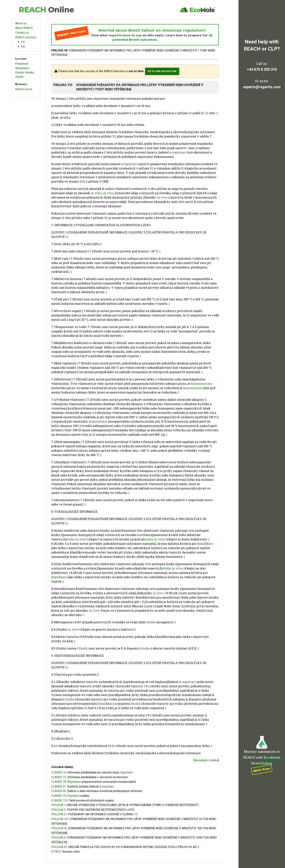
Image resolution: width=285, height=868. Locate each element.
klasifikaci (205, 544)
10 (136, 814)
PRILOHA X (59, 838)
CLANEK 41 (59, 786)
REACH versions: (26, 37)
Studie (136, 704)
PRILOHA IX (59, 828)
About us (21, 23)
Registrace (74, 782)
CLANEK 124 (59, 800)
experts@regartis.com (262, 87)
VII (190, 847)
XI (151, 168)
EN (23, 47)
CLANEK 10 (59, 772)
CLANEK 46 (59, 791)
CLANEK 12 (59, 777)
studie (70, 539)
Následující (22, 68)
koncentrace (203, 384)
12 (207, 113)
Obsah (19, 77)
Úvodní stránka (25, 72)
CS (23, 42)
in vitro (96, 193)
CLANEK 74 (59, 796)
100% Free (262, 770)
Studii (83, 648)
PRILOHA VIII (60, 819)
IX (85, 708)
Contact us (22, 33)
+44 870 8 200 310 (262, 69)
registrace (126, 772)
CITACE (56, 852)
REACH (46, 10)
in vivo (108, 193)
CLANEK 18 (59, 782)
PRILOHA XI (59, 847)
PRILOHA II (59, 810)
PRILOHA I (58, 805)
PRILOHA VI (59, 814)
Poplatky (73, 796)
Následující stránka (206, 760)
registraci (179, 152)
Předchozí (22, 64)
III (190, 113)
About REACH (24, 28)
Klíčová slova (24, 89)
